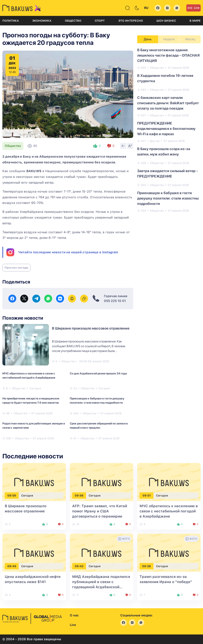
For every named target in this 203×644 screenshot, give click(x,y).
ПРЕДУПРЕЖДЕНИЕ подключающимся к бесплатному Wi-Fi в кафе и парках (166, 129)
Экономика (42, 21)
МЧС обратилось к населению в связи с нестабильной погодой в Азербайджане (29, 376)
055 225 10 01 (115, 301)
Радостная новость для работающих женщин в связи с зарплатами (34, 426)
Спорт (100, 21)
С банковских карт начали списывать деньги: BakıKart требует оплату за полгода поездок (168, 103)
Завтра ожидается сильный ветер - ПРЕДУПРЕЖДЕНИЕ (168, 174)
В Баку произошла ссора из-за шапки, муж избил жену (164, 151)
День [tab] (148, 39)
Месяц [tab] (190, 39)
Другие (155, 141)
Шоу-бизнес (166, 21)
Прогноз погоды (16, 268)
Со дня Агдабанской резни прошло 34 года (98, 373)
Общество (73, 21)
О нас (74, 615)
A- (123, 146)
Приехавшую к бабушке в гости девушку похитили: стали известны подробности (97, 401)
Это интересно (131, 21)
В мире (195, 21)
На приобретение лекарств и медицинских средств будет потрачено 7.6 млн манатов (31, 401)
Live (193, 8)
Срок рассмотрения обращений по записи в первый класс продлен (99, 426)
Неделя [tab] (169, 39)
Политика (11, 21)
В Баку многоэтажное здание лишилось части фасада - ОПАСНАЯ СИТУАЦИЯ (168, 55)
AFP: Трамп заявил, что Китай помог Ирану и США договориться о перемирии (100, 511)
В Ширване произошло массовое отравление (91, 328)
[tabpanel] (169, 130)
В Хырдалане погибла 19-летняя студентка (165, 78)
